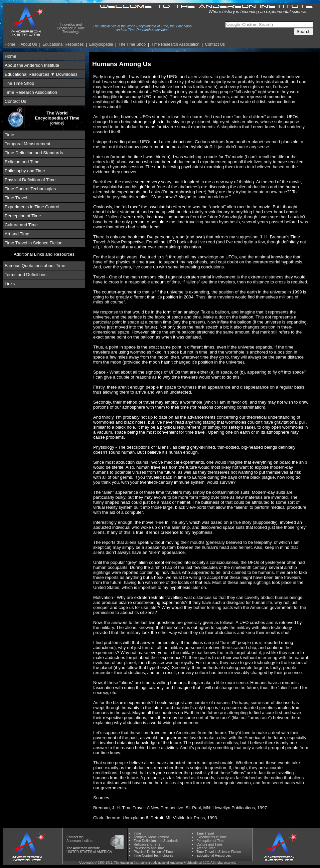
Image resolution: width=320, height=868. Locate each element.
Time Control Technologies (30, 189)
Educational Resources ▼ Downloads (41, 74)
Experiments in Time (212, 837)
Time (9, 135)
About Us (29, 44)
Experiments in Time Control (32, 207)
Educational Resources (63, 44)
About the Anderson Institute (32, 65)
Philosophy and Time (25, 171)
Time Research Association (31, 92)
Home (10, 44)
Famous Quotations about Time (35, 266)
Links (10, 284)
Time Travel (16, 198)
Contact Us (215, 44)
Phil (149, 848)
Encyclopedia (101, 44)
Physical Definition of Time (30, 180)
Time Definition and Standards (34, 153)
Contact (72, 837)
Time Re (175, 44)
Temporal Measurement (28, 144)
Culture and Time (21, 225)
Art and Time (17, 234)
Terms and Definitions (26, 275)
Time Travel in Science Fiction (34, 243)
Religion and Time (22, 162)
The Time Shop (132, 44)
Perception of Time (23, 216)
